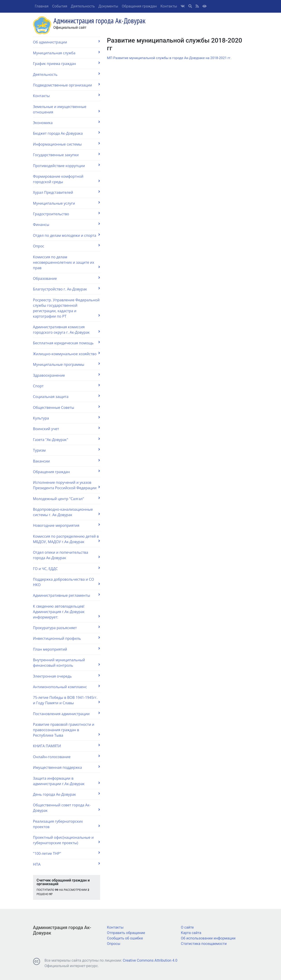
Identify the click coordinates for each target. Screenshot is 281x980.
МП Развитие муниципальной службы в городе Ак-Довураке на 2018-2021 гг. (169, 58)
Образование (67, 278)
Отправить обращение (126, 933)
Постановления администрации (67, 714)
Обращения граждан (139, 6)
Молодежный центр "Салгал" (67, 499)
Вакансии (67, 461)
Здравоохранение (67, 375)
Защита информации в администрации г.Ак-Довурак (67, 781)
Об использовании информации (208, 938)
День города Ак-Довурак (67, 794)
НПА (67, 864)
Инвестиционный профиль (67, 638)
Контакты (169, 6)
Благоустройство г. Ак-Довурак (67, 289)
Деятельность (83, 6)
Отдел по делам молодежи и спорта (67, 235)
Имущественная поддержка (67, 767)
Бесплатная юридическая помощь (67, 343)
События (60, 6)
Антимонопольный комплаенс (67, 687)
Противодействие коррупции (67, 166)
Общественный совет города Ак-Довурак (67, 808)
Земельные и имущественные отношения (67, 109)
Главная (42, 6)
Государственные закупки (67, 155)
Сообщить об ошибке (125, 938)
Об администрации (67, 42)
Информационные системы (67, 144)
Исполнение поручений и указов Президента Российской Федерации (67, 485)
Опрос (67, 246)
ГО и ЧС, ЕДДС (67, 569)
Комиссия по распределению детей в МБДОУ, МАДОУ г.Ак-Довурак (67, 539)
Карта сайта (191, 933)
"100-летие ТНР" (67, 853)
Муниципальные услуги (67, 203)
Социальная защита (67, 397)
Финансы (67, 224)
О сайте (187, 927)
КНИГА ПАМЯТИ (67, 746)
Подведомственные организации (67, 85)
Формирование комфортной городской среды (67, 179)
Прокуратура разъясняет (67, 628)
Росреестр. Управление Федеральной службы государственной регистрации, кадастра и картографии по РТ (67, 308)
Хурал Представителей (67, 192)
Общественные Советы (67, 407)
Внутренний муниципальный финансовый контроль (67, 663)
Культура (67, 418)
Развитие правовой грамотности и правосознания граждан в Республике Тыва (67, 730)
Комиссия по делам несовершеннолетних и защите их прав (67, 262)
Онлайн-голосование (67, 757)
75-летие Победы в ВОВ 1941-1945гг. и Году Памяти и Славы (67, 700)
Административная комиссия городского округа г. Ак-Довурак (67, 330)
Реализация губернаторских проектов (67, 824)
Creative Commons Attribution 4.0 (150, 960)
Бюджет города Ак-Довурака (67, 133)
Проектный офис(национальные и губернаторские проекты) (67, 840)
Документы (108, 6)
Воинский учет (67, 429)
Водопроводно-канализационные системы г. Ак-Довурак (67, 512)
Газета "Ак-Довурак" (67, 440)
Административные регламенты (67, 595)
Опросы (114, 944)
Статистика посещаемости (204, 944)
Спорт (67, 386)
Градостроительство (67, 214)
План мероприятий (67, 649)
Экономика (67, 123)
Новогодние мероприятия (67, 525)
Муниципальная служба (67, 53)
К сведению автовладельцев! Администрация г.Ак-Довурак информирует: (67, 612)
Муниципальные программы (67, 364)
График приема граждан (67, 63)
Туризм (67, 450)
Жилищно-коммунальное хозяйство (67, 354)
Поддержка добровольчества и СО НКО (67, 582)
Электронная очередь (67, 676)
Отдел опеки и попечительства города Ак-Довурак (67, 555)
